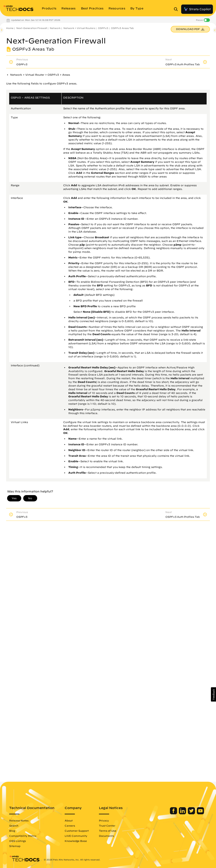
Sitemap (15, 846)
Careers (70, 826)
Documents (106, 836)
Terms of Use (108, 831)
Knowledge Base (76, 841)
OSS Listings (18, 841)
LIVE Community (76, 836)
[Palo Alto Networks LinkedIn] (183, 813)
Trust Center (107, 826)
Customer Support (77, 831)
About (69, 820)
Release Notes (19, 820)
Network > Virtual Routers (79, 28)
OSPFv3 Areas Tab (122, 28)
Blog (12, 831)
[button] (213, 694)
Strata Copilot (197, 9)
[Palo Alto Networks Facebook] (174, 813)
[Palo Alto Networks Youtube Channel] (200, 813)
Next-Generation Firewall (32, 28)
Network (55, 28)
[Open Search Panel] (177, 9)
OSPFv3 (103, 28)
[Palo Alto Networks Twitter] (192, 813)
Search (14, 826)
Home (10, 28)
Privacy (104, 820)
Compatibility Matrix (23, 836)
